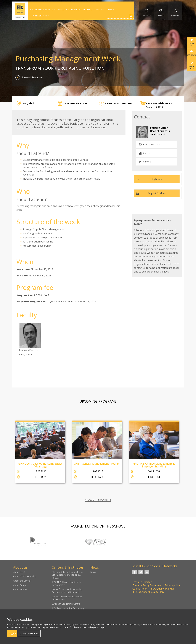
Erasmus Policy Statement (147, 585)
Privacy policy (172, 585)
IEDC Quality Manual (162, 589)
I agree (12, 634)
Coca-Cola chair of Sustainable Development (67, 598)
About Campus (21, 585)
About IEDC (19, 572)
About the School (22, 581)
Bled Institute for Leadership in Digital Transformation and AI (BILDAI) (67, 575)
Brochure (192, 55)
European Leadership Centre (66, 604)
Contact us (191, 45)
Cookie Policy (140, 589)
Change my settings (29, 634)
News (93, 572)
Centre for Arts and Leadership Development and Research (67, 591)
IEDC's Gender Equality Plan (148, 592)
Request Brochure (157, 193)
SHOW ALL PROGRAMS (98, 500)
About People (20, 589)
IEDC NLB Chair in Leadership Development (66, 583)
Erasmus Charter (142, 582)
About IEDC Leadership (25, 576)
